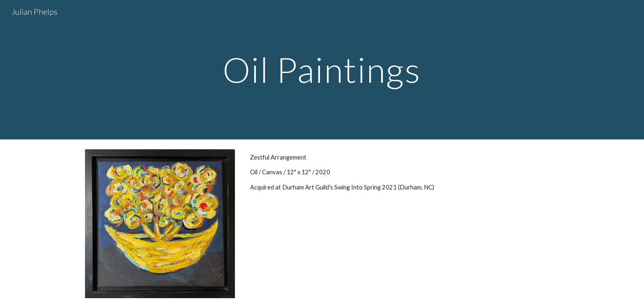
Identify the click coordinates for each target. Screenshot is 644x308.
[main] (322, 70)
